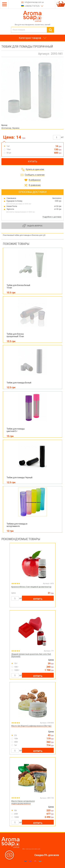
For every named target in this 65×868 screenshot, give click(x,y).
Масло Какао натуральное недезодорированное (23, 802)
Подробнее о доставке (52, 217)
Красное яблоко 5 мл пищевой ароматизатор (31, 587)
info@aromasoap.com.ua (34, 2)
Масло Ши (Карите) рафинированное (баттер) (31, 726)
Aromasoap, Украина (10, 128)
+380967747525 (32, 6)
